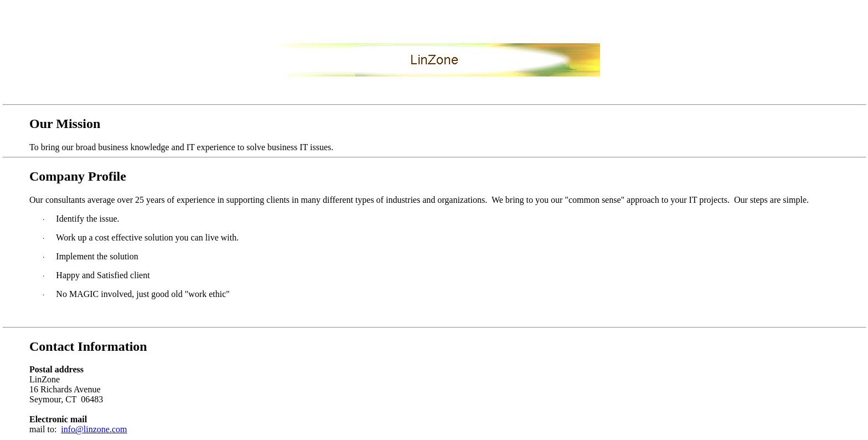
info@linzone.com (94, 429)
